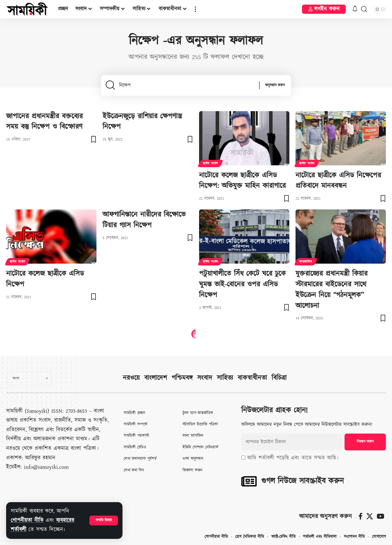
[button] (104, 521)
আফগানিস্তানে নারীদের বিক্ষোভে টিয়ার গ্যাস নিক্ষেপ (144, 220)
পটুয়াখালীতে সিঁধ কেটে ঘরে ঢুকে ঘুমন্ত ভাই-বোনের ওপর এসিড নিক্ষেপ (242, 284)
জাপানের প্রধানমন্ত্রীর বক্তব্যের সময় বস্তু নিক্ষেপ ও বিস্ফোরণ (44, 122)
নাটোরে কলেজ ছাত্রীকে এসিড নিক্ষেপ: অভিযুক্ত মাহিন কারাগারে (242, 181)
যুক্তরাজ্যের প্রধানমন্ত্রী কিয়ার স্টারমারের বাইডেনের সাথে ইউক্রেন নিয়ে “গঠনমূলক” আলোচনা (332, 290)
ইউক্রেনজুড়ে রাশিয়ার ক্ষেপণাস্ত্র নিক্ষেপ (142, 122)
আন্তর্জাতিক (306, 262)
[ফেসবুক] (360, 516)
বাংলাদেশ (156, 378)
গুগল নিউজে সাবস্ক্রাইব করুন (303, 481)
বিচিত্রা (279, 378)
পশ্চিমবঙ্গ (182, 378)
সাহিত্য (225, 378)
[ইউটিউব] (381, 516)
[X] (370, 516)
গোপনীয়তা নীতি (27, 520)
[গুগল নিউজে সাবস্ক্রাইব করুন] (249, 481)
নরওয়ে (131, 378)
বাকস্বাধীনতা (252, 378)
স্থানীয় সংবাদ (210, 163)
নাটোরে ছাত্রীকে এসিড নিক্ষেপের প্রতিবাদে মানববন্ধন (338, 181)
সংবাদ (205, 378)
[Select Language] (29, 378)
